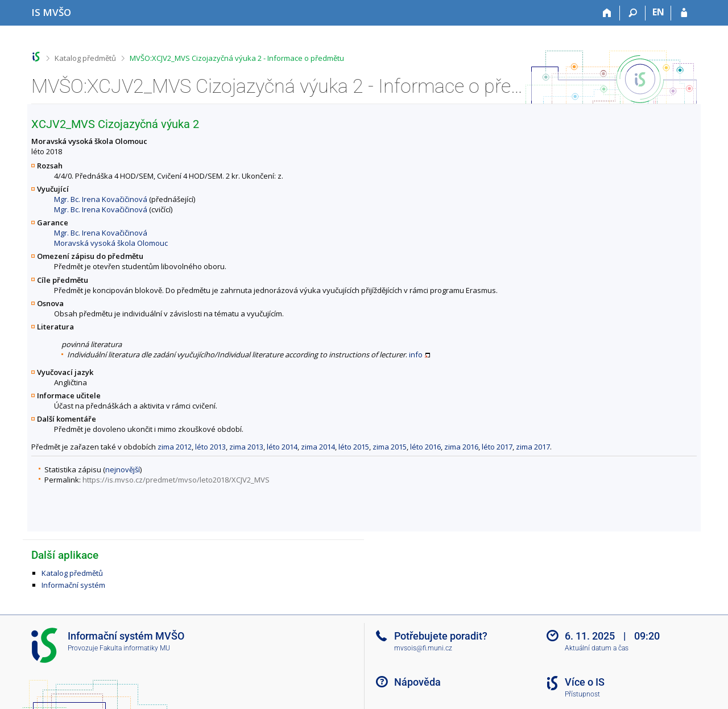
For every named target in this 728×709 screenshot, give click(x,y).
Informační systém (73, 585)
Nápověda (417, 682)
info (416, 354)
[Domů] (607, 13)
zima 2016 (461, 447)
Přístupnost (582, 694)
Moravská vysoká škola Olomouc (111, 243)
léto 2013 (210, 447)
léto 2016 (425, 447)
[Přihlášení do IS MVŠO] (684, 13)
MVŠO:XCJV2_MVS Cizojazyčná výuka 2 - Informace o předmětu (237, 58)
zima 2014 (318, 447)
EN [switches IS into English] (658, 12)
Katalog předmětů (85, 58)
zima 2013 (246, 447)
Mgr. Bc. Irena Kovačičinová (101, 199)
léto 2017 (497, 447)
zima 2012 (175, 447)
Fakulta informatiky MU (135, 648)
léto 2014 (282, 447)
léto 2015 (354, 447)
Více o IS (585, 682)
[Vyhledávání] (633, 13)
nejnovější (123, 469)
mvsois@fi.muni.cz (423, 648)
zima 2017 (533, 447)
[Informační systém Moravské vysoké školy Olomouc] (51, 12)
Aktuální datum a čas (597, 648)
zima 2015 (390, 447)
